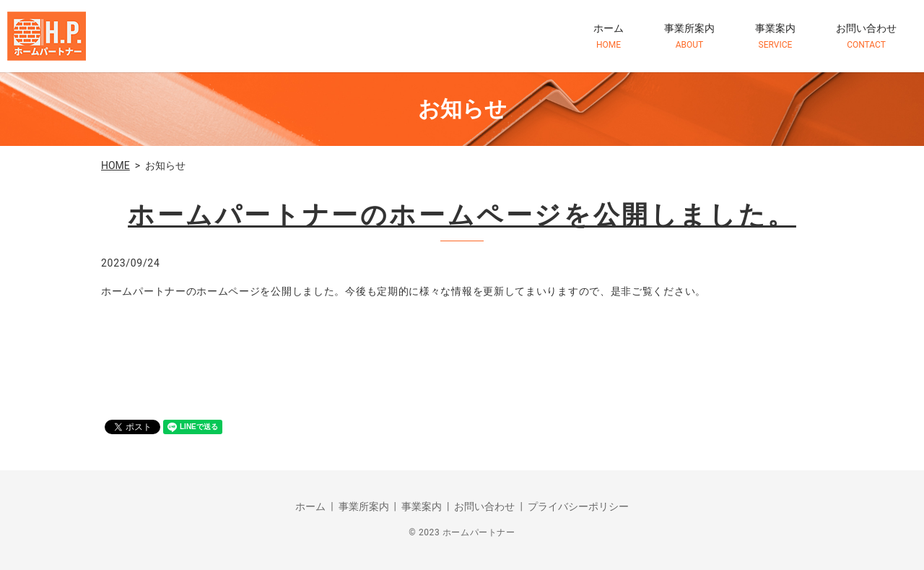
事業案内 (775, 36)
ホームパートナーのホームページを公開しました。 (462, 215)
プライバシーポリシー (578, 506)
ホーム (609, 36)
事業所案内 (689, 36)
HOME (115, 165)
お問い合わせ (866, 36)
